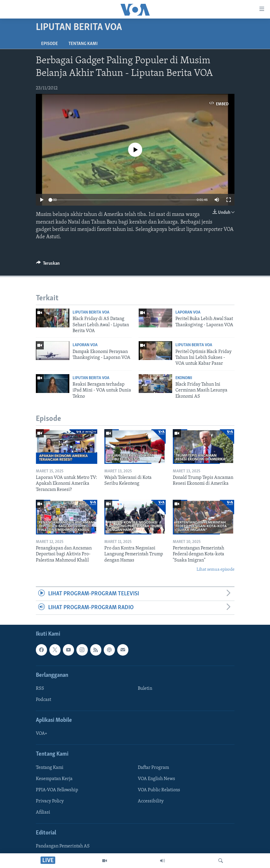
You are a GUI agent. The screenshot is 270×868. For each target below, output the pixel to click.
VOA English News (156, 779)
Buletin (145, 689)
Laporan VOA (188, 313)
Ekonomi (184, 378)
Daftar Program (153, 768)
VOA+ (42, 734)
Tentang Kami (83, 44)
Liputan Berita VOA (91, 313)
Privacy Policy (50, 801)
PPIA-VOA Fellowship (57, 790)
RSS (40, 689)
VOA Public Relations (159, 790)
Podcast (43, 700)
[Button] (48, 265)
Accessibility (151, 801)
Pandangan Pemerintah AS (63, 847)
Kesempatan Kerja (54, 779)
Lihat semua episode (216, 570)
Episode (50, 44)
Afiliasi (43, 812)
